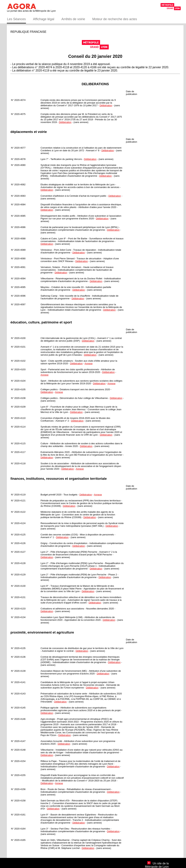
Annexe (88, 363)
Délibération (106, 105)
